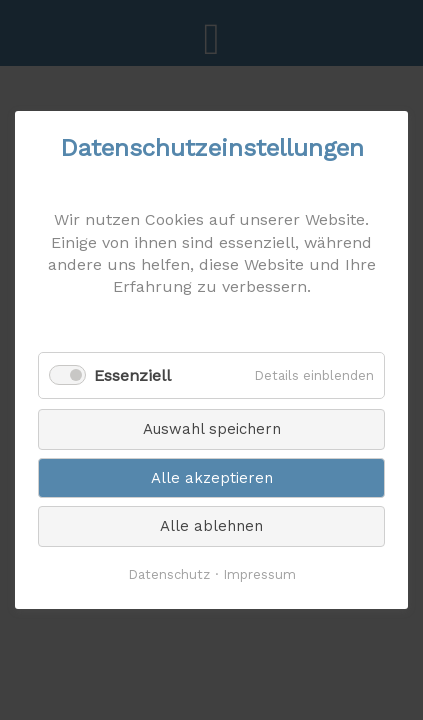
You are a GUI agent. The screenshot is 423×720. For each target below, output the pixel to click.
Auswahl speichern (212, 429)
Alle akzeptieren (212, 478)
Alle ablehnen (211, 526)
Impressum (259, 574)
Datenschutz (169, 574)
